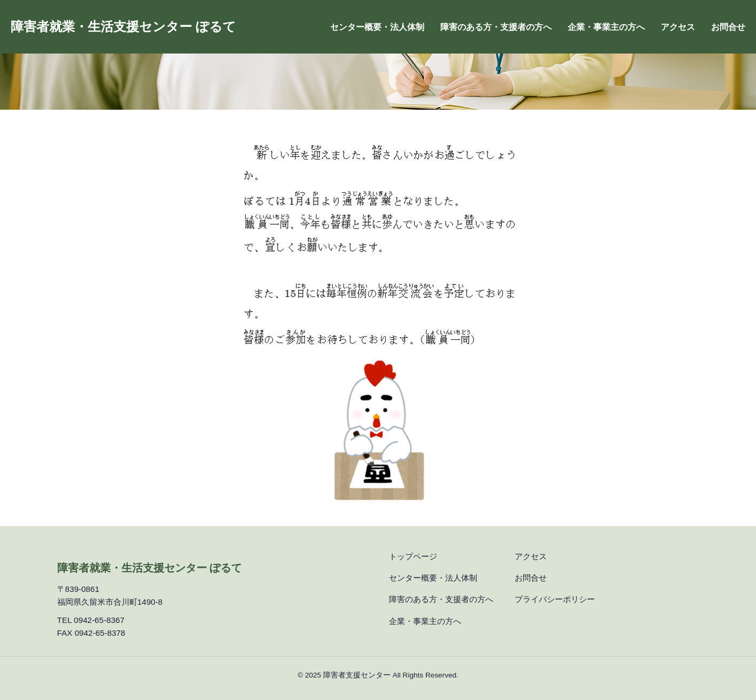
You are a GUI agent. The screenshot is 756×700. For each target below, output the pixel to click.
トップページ (413, 556)
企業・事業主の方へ (606, 27)
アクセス (678, 27)
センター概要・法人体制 (377, 27)
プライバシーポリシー (555, 599)
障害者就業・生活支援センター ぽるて (123, 26)
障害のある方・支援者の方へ (496, 27)
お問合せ (728, 27)
